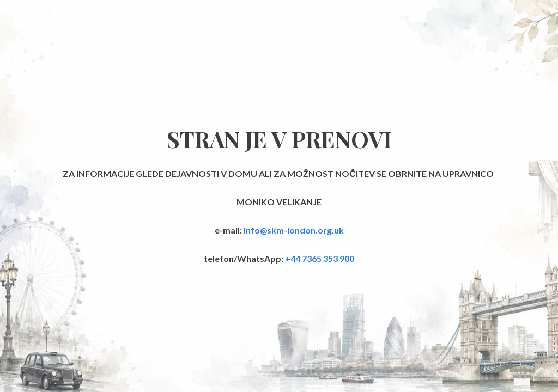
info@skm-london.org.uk (294, 230)
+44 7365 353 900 (320, 258)
